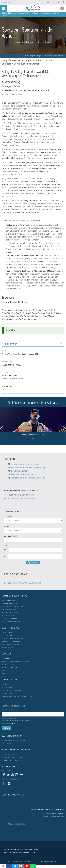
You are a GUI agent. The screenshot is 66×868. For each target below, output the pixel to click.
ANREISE (28, 861)
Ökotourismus (7, 632)
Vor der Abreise (8, 615)
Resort (7, 526)
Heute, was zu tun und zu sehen (23, 464)
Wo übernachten (8, 600)
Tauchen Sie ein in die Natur (21, 495)
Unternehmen (7, 635)
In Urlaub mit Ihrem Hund (11, 613)
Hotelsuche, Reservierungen (53, 813)
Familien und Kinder (9, 603)
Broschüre (6, 658)
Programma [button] (10, 344)
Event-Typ (8, 516)
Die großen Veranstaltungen (22, 474)
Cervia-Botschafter (9, 754)
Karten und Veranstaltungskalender (16, 661)
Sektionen (6, 2)
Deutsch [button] (54, 2)
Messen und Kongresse (11, 641)
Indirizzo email (7, 710)
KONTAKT (8, 861)
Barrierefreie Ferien (9, 609)
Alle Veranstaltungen (18, 471)
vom (5, 550)
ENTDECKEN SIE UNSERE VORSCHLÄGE (24, 583)
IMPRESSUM (18, 861)
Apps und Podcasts (9, 667)
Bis (5, 556)
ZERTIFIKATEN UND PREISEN (45, 861)
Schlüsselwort (10, 536)
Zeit (5, 546)
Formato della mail (16, 719)
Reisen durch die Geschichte (21, 499)
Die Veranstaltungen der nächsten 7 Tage (27, 467)
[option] (33, 424)
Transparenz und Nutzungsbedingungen (17, 696)
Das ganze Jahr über (10, 619)
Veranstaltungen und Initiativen (33, 42)
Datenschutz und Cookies (12, 690)
